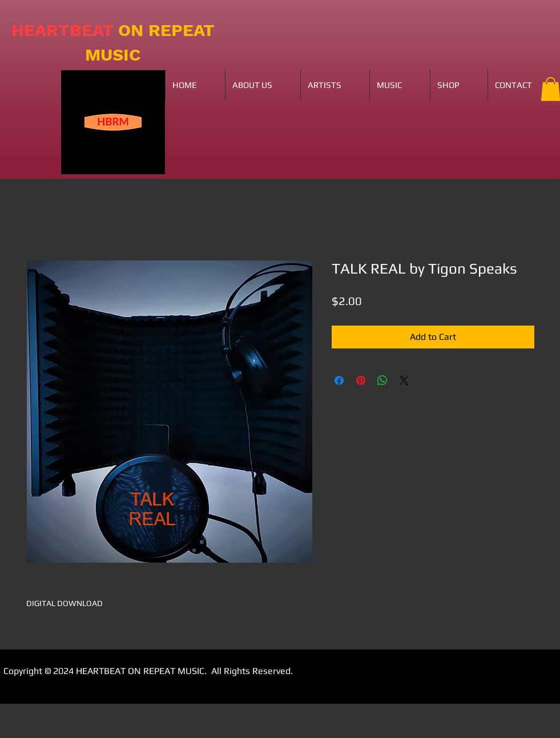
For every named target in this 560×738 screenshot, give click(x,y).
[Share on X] (404, 380)
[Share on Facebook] (339, 380)
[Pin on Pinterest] (361, 380)
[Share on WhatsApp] (382, 380)
